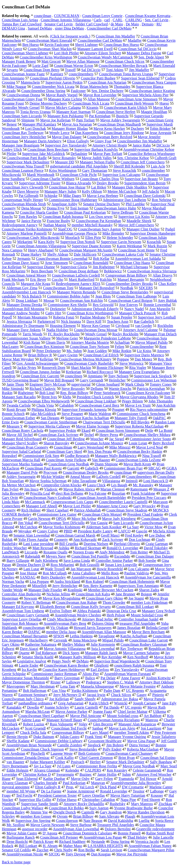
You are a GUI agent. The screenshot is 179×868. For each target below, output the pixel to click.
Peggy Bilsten (133, 401)
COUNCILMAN (67, 16)
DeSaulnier (79, 154)
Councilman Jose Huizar (67, 187)
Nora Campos (12, 250)
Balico (90, 678)
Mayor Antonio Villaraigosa (65, 649)
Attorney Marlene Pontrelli (26, 233)
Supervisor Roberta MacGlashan (139, 426)
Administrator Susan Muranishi (25, 678)
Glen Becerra (103, 724)
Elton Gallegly (78, 141)
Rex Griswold (103, 305)
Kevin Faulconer (57, 45)
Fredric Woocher (14, 548)
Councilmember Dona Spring (43, 91)
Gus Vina (59, 691)
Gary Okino (11, 644)
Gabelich (92, 468)
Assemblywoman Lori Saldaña (138, 259)
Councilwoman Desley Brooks (86, 472)
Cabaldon (67, 405)
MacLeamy (10, 347)
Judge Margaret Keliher (48, 762)
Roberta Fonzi (64, 317)
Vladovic (51, 489)
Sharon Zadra (149, 590)
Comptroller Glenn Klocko (61, 485)
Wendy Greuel (96, 334)
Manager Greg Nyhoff (158, 611)
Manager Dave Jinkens (24, 330)
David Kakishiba (120, 821)
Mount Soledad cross (123, 716)
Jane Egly (169, 703)
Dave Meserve (28, 191)
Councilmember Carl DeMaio (109, 28)
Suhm (126, 774)
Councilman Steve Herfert (116, 112)
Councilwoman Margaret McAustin (86, 250)
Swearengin (65, 774)
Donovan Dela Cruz (121, 611)
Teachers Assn (118, 321)
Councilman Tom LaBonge (137, 296)
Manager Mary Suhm (60, 191)
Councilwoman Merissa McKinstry (85, 359)
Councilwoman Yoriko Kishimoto (27, 229)
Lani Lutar (31, 569)
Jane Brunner (126, 594)
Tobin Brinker (160, 129)
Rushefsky (118, 804)
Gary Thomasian (95, 170)
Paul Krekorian (74, 783)
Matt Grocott (51, 61)
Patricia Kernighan (151, 389)
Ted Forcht (24, 795)
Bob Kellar (101, 259)
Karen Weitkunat (129, 246)
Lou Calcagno (139, 569)
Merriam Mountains (32, 317)
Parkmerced (46, 321)
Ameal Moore (80, 477)
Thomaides (122, 87)
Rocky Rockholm (125, 334)
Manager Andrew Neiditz (21, 313)
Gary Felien (104, 779)
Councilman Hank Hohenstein (132, 582)
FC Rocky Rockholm (64, 334)
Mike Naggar (16, 87)
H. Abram (50, 846)
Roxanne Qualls (55, 552)
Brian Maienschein (94, 87)
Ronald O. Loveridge (122, 548)
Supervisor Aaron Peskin (64, 82)
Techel (89, 435)
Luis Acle (158, 166)
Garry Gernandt (91, 380)
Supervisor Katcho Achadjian (87, 418)
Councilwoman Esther (19, 418)
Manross (152, 720)
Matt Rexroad (43, 548)
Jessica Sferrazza (19, 321)
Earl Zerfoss (100, 670)
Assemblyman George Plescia (75, 233)
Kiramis (93, 108)
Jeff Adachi (150, 191)
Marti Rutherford (82, 280)
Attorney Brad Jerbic (97, 619)
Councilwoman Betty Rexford (110, 137)
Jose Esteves (128, 305)
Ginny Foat (103, 141)
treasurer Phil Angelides (138, 623)
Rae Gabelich (144, 321)
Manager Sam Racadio (19, 397)
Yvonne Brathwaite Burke (133, 808)
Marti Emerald (164, 66)
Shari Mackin (81, 368)
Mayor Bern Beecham (148, 632)
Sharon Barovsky (57, 443)
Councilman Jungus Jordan (40, 372)
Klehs (67, 397)
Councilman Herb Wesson (134, 103)
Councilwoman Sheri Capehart (41, 716)
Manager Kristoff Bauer (64, 720)
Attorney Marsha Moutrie (90, 342)
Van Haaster (101, 460)
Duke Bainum (44, 737)
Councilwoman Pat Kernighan (99, 221)
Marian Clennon (113, 489)
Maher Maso (73, 846)
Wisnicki (121, 703)
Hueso (164, 103)
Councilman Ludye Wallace (23, 808)
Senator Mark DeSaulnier (125, 762)
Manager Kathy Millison (77, 657)
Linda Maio (11, 502)
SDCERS (146, 288)
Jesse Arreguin (161, 133)
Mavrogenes (16, 686)
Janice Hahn (142, 145)
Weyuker (25, 531)
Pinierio (158, 695)
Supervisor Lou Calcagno (121, 175)
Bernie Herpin (17, 737)
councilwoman (34, 628)
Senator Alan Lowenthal (32, 535)
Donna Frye (55, 208)
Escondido (122, 556)
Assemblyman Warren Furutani (127, 674)
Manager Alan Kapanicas (137, 724)
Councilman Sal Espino (158, 758)
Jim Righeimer (104, 267)
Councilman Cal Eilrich (101, 355)
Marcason (160, 502)
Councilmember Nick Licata (53, 87)
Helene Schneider (120, 238)
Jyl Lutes (64, 766)
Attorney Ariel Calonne (140, 330)
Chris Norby (63, 850)
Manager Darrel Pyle (22, 472)
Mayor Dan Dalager (67, 137)
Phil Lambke (135, 204)
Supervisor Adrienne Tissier (40, 183)
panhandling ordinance (35, 703)
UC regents (133, 707)
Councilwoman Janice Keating (152, 91)
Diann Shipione (106, 464)
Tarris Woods (33, 334)
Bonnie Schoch (13, 414)
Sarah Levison (111, 850)
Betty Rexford (163, 443)
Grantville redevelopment (155, 829)
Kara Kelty (46, 242)
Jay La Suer (43, 766)
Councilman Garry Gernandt (28, 615)
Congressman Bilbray (68, 732)
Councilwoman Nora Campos (154, 82)
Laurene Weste (62, 753)
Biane (6, 779)
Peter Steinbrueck (107, 393)
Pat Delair (108, 678)
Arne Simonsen (56, 263)
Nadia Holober (57, 330)
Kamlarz (57, 74)
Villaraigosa (111, 481)
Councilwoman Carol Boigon (130, 300)
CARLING (134, 20)
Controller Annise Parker (114, 561)
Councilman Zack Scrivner (58, 435)
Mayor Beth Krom (137, 464)
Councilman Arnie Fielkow (66, 460)
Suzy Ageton (99, 808)
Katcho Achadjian (134, 636)
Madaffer (135, 40)
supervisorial (81, 384)
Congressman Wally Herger (22, 200)
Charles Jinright (45, 783)
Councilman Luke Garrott (149, 640)
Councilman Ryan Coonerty (27, 447)
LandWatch (10, 552)
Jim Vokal (25, 523)
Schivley (8, 816)
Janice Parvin (31, 221)
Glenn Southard (108, 384)
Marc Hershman (43, 686)
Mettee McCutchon (122, 191)
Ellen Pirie (93, 238)
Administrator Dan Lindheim (124, 200)
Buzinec (86, 774)
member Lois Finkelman (149, 602)
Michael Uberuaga (134, 267)
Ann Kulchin (166, 405)
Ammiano (95, 376)
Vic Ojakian (59, 628)
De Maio (132, 24)
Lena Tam (68, 686)
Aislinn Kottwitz (158, 678)
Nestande (98, 842)
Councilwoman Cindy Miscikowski (33, 238)
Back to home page (16, 862)
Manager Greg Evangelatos (139, 372)
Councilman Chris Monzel (102, 514)
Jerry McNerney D (67, 695)
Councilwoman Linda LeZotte (138, 460)
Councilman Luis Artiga (20, 20)
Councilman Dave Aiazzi (21, 263)
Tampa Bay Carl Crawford (22, 24)
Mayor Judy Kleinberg (119, 519)
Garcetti (73, 468)
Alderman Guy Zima (22, 288)
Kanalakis (14, 707)
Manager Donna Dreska (24, 305)
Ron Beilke (87, 850)
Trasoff (70, 70)
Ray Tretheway (132, 649)
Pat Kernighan (100, 116)
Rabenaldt (33, 556)
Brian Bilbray (83, 816)
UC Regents (135, 691)
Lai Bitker (99, 187)
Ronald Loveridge (114, 791)
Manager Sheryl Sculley (20, 443)
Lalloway (73, 682)
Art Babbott (153, 716)
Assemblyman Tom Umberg (23, 611)
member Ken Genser (36, 816)
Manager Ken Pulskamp (66, 116)
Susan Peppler (122, 317)
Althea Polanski (89, 611)
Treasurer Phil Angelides (116, 825)
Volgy (83, 724)
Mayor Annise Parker (71, 712)
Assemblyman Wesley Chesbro (78, 615)
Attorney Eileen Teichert (103, 53)
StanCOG (65, 229)
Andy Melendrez (112, 552)
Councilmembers (139, 477)
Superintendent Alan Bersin (145, 183)
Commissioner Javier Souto (150, 439)
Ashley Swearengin (21, 477)
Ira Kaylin (29, 670)
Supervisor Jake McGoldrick (44, 154)
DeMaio (83, 661)
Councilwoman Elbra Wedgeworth (44, 401)
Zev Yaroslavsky (127, 670)
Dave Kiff (94, 321)
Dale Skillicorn (85, 254)
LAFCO (124, 531)
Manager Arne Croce (112, 506)
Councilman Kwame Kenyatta (148, 16)
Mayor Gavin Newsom (47, 825)
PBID (68, 531)
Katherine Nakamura (41, 644)
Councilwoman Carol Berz (99, 405)
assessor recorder (35, 829)
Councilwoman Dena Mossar (96, 330)
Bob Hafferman (35, 691)
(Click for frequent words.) (70, 36)
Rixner (56, 682)
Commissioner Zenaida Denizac (26, 758)
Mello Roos (110, 573)
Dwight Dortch (65, 812)
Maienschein (30, 82)
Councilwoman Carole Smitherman (51, 422)
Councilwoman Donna (23, 95)
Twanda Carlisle (19, 405)
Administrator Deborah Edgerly (95, 309)
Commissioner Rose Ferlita (97, 766)
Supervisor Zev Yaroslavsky (66, 145)
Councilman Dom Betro (41, 70)
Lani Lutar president (39, 544)
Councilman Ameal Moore (26, 275)
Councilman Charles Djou (99, 179)
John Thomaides (161, 401)
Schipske (51, 196)
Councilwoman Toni (58, 288)
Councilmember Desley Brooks (129, 284)
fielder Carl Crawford (92, 24)
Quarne (24, 653)
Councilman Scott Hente (136, 250)
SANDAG (28, 577)
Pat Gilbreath (29, 196)
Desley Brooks (108, 183)
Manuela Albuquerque (98, 686)
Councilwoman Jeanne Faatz (23, 74)
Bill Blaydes (140, 422)
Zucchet (42, 850)
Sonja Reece (164, 821)
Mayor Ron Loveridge (100, 95)
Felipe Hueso (67, 800)
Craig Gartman (157, 544)
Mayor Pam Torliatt (108, 154)
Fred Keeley (134, 535)
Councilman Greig (160, 120)
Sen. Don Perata (100, 451)
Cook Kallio (64, 758)
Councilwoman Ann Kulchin (81, 300)
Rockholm (165, 326)
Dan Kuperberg (87, 133)
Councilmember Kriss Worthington (46, 57)
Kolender (72, 770)
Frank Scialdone (143, 493)
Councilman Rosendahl (91, 263)
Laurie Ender (29, 665)
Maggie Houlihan (154, 112)
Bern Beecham (42, 271)
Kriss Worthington (63, 170)
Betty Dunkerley (53, 577)
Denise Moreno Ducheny (48, 103)
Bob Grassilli (90, 565)
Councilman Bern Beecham (48, 149)
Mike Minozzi (120, 447)
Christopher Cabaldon (98, 800)
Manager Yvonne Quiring (127, 737)
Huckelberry (38, 640)
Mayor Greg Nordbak (139, 766)
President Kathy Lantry (95, 531)
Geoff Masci (110, 535)
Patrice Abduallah (87, 510)
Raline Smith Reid (160, 833)
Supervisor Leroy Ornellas (22, 619)
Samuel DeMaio (40, 28)
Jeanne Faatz (103, 712)
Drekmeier (58, 309)
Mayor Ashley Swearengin (120, 120)
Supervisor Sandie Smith (40, 804)
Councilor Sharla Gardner (39, 212)
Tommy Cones (161, 384)
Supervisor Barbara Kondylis (96, 149)
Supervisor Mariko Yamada (22, 464)
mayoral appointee (16, 787)
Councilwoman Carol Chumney (129, 753)
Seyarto (12, 70)
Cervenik (60, 640)
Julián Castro (69, 737)
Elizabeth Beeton (53, 607)
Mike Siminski (13, 389)
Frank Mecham (13, 280)
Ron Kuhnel (95, 582)
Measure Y (15, 426)
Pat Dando (112, 707)
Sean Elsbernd (27, 779)
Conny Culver (48, 531)
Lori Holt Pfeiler (67, 53)
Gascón (142, 531)
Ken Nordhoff (138, 657)
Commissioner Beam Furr (123, 468)
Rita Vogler (138, 368)
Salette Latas (31, 720)
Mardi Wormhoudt (41, 175)
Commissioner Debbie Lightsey (59, 741)
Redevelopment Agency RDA (78, 284)
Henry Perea (109, 435)
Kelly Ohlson (92, 191)
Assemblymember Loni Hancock (27, 292)
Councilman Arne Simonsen (137, 99)
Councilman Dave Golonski (145, 196)
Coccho (57, 280)
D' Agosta (50, 833)
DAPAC (34, 632)
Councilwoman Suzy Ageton (100, 229)
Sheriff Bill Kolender (129, 166)
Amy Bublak (167, 300)
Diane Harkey (31, 254)
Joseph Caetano (145, 703)
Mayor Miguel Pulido (151, 342)
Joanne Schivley (57, 707)
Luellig (144, 821)
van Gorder (143, 326)
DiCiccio (163, 145)
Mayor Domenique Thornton (23, 682)
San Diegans (50, 418)
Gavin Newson (39, 519)
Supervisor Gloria (74, 267)
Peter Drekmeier (49, 351)
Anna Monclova (85, 640)
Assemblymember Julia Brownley (136, 783)
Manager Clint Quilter (143, 229)
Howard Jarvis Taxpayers (93, 628)
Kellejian (46, 359)
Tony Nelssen (118, 376)
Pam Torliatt (85, 120)
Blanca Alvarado (79, 183)
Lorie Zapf (40, 66)
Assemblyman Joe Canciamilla (148, 577)
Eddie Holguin (17, 770)
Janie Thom (15, 384)
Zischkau (165, 804)
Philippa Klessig (44, 410)
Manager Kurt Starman (73, 112)
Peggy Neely (61, 661)
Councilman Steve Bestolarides (125, 292)
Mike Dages (72, 196)
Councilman (63, 447)
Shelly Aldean (58, 254)
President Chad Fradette (145, 514)
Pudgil (170, 229)
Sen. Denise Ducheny (107, 91)
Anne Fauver (131, 678)
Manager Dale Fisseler (45, 590)
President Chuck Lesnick (95, 397)
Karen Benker (12, 632)
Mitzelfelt (39, 586)
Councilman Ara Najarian (107, 82)
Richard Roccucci (100, 372)
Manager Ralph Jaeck (101, 653)
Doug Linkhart (27, 300)
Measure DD (65, 162)
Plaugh (130, 816)
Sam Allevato (109, 816)
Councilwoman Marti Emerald (49, 40)
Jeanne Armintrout (81, 791)
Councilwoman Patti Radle (27, 158)
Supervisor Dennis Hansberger (153, 233)
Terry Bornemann (15, 766)
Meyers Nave (56, 556)
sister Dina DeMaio (70, 28)
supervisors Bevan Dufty (156, 472)
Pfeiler (12, 154)
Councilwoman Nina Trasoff (23, 166)
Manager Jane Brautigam (21, 145)
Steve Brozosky (73, 389)
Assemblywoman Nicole (25, 854)
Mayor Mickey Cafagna (63, 108)
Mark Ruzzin (157, 246)
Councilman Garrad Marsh (75, 535)
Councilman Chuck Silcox (125, 61)
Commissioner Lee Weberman (154, 380)
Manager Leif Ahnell (41, 506)
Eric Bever (38, 280)
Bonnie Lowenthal (157, 305)
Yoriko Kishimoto (84, 691)
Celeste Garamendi (147, 770)
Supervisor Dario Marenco (144, 355)
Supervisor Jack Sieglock (153, 376)
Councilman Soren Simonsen (118, 431)
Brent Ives (49, 397)
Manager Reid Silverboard (22, 439)
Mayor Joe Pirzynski (132, 854)
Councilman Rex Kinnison (44, 347)
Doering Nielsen (96, 544)
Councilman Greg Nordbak (69, 464)
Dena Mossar (31, 208)
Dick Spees (71, 653)
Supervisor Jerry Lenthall (157, 317)
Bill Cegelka (69, 544)
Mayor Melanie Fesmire (138, 686)
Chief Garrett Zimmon (96, 758)
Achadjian (122, 342)
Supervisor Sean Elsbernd (140, 78)
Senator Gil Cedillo (16, 850)
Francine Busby (59, 221)
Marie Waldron (100, 414)
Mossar (49, 300)
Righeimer (26, 393)
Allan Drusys (163, 275)
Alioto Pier (91, 674)
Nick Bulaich (32, 296)
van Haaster (15, 762)
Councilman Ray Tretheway (23, 133)
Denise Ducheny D (31, 565)
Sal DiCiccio (91, 70)
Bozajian (119, 493)
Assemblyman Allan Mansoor (104, 632)
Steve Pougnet (72, 414)
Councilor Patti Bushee (98, 78)
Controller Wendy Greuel (21, 108)
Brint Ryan (127, 758)
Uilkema (160, 712)
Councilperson (67, 821)
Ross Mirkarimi (62, 565)
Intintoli (132, 481)
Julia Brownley (13, 493)
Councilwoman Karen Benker (66, 665)
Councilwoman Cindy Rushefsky (89, 363)
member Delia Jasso (61, 632)
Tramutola (126, 779)
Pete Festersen (165, 732)
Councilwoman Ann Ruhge (77, 602)
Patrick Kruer (43, 842)
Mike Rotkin (122, 351)
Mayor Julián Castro (22, 833)
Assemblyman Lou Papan (103, 837)
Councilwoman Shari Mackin (50, 49)
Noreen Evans (83, 552)
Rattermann (139, 489)
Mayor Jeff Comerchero (136, 225)
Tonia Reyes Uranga (35, 112)
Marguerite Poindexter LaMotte (107, 338)
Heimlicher (117, 380)
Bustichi (122, 116)
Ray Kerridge (112, 657)
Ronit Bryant (16, 410)
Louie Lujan (138, 443)
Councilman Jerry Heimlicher (24, 137)
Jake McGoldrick (43, 414)
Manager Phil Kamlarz (39, 124)
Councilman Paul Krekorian (85, 212)
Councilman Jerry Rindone (124, 133)
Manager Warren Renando (76, 292)
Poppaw (123, 359)
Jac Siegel (117, 439)
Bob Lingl (47, 393)
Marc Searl (169, 766)
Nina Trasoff (152, 456)
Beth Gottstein (89, 753)
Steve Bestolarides (83, 749)
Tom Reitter (139, 552)
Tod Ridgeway (46, 653)
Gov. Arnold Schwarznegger (38, 363)
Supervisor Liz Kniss (134, 217)
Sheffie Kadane (18, 741)
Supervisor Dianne (41, 267)
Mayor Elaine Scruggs (93, 426)
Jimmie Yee (39, 812)
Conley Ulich (12, 149)
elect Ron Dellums (69, 493)
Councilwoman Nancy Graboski (48, 498)
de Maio (117, 24)
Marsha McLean (37, 712)
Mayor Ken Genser (96, 326)
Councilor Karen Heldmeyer (64, 670)
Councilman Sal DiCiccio (137, 49)
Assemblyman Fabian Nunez (150, 846)
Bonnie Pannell (129, 833)
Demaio (148, 24)
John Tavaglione (84, 481)
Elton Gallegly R (48, 787)
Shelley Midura (74, 644)
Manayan (98, 783)
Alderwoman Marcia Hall (21, 460)
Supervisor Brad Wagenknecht (117, 661)
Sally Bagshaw (161, 762)
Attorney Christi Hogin (110, 145)
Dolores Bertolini (118, 829)
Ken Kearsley (117, 770)
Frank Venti (94, 737)
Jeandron (9, 376)
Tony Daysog (76, 854)
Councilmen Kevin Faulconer (148, 393)
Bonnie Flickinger (110, 368)
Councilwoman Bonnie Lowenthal (62, 259)
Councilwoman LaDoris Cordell (76, 275)
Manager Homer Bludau (70, 129)
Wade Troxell (55, 569)
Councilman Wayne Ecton (74, 66)
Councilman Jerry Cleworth (23, 187)
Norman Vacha (13, 582)
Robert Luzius (34, 724)
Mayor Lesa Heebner (102, 196)
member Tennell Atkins (132, 732)
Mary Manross (142, 804)
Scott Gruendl (35, 728)
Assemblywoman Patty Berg (65, 623)
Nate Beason (93, 821)
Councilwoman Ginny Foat (22, 99)
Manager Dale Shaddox (129, 187)
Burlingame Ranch (21, 837)
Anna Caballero (84, 573)
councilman (43, 16)
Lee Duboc (157, 535)
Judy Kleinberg (46, 561)
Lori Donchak (36, 129)
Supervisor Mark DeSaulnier (28, 162)
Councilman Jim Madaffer (115, 36)
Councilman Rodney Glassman (144, 644)
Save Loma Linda (77, 561)
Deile (149, 431)
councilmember (153, 170)
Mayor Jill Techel (20, 435)
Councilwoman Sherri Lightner (25, 53)
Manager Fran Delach (160, 334)
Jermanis (24, 259)
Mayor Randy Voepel (62, 95)
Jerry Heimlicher (65, 586)
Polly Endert (112, 749)
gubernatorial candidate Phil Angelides (79, 166)
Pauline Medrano (93, 317)
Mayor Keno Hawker (109, 129)
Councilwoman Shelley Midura (147, 435)
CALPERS (93, 770)
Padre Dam (112, 691)
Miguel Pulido (113, 640)
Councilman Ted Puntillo (90, 556)
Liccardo (31, 552)
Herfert (95, 762)
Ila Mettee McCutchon (19, 485)
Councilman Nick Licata (91, 103)
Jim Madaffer (139, 70)
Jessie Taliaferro (164, 737)
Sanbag (98, 728)
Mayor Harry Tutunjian (128, 795)
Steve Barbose (81, 825)
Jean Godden (97, 351)
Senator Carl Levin (59, 24)
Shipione (28, 120)
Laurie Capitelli (86, 707)
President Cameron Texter (57, 795)
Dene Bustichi (17, 842)
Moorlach (72, 238)
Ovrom (62, 816)
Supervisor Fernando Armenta (84, 410)
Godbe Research (77, 456)
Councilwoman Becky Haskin (140, 451)
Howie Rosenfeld (110, 569)
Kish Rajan (32, 342)
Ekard (86, 431)
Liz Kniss (144, 351)
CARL (118, 20)
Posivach (78, 762)
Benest (12, 124)
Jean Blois (103, 296)
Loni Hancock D (156, 481)
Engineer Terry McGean (48, 384)
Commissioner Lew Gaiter (57, 514)
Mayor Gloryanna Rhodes (139, 397)
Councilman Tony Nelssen (90, 347)
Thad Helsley (137, 837)
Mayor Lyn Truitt (138, 405)
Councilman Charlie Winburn (52, 179)
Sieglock (94, 745)
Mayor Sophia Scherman (48, 481)
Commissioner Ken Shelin (67, 305)
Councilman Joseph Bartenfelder (102, 498)
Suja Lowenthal (103, 649)
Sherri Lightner (86, 45)
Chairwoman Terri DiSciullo (104, 422)
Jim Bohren (115, 745)
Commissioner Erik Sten (41, 456)
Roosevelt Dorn (53, 368)
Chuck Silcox (121, 695)
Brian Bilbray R (40, 355)
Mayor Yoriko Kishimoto (62, 527)
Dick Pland (108, 787)
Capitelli (88, 812)
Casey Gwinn (68, 355)
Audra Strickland (67, 582)
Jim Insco (31, 489)
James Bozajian (129, 628)
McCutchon (28, 527)
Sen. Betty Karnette (98, 586)
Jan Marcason (81, 569)
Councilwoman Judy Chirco (23, 699)
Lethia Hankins (81, 636)
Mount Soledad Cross (147, 615)
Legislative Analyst (32, 661)
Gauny (142, 695)
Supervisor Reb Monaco (20, 623)
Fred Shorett (151, 800)
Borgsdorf (9, 456)
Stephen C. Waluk (120, 682)
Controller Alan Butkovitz (21, 594)
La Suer (133, 527)
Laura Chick (96, 485)
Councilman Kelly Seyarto (91, 607)
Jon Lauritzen (151, 728)
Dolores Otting (103, 623)
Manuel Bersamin (131, 280)
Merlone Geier (67, 338)
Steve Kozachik (124, 170)
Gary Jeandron (111, 812)
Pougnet (118, 410)
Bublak (7, 540)
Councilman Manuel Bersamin (25, 636)
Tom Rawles (28, 217)
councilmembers (81, 74)
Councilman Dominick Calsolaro (88, 833)
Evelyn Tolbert (61, 611)
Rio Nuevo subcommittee (149, 410)
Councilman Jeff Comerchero (143, 162)
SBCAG (154, 468)
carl (107, 20)
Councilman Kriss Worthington (90, 313)
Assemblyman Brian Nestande (29, 745)
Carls (98, 20)
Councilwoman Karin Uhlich (126, 108)
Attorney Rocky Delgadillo (84, 804)
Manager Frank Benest (19, 61)
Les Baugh (119, 485)
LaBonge (157, 791)
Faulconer (78, 91)
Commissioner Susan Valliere (29, 338)
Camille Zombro (70, 745)
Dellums (97, 389)
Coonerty (61, 540)
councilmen (74, 376)
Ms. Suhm (74, 351)
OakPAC (159, 418)
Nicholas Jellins (58, 594)
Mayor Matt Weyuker (18, 359)
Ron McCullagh (55, 573)
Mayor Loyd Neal (150, 447)
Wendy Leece (59, 133)
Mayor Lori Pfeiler (77, 506)
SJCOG (54, 854)
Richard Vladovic (43, 389)
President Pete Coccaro (149, 498)
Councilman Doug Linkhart (96, 401)
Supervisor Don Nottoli (78, 242)
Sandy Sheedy (85, 699)
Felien (120, 347)
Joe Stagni (136, 598)
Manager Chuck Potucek (138, 313)
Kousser (157, 795)
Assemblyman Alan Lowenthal (76, 829)
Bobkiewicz (113, 271)
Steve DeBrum (122, 212)
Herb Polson (116, 615)
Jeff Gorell (169, 741)
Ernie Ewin (10, 422)
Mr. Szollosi (16, 825)
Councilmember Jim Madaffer (139, 141)
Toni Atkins (115, 70)
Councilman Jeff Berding (66, 439)
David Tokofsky (156, 548)
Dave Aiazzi (29, 649)
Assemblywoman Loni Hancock (95, 577)
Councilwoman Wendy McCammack (105, 57)
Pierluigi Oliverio (127, 544)
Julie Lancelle (163, 837)
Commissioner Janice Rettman (54, 674)
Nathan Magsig (55, 225)
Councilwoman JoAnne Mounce (99, 443)
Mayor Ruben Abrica (79, 489)
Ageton (7, 716)
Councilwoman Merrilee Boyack (123, 66)
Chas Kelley (168, 284)
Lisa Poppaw (39, 582)
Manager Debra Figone (144, 53)
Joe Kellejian (59, 699)
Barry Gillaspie (18, 561)
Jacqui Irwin (96, 695)
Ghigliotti (101, 665)
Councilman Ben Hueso (121, 45)
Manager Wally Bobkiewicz (116, 456)
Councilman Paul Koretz (43, 468)
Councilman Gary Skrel (64, 451)
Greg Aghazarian (71, 703)
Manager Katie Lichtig (65, 99)
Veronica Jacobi (147, 842)
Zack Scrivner (113, 540)
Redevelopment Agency (20, 225)
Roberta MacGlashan (143, 749)
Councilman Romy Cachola (23, 431)
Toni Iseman (79, 208)
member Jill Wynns (21, 791)
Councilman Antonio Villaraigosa (66, 20)
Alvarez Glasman (47, 770)
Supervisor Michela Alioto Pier (145, 95)
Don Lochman (139, 540)
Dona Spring (120, 842)
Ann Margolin (160, 309)
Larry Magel (99, 732)
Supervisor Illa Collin (35, 800)
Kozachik (154, 242)
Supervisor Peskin (62, 431)
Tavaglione (106, 636)
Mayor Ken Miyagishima (62, 598)
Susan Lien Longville (121, 565)
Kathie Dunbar (54, 779)
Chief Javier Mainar (133, 712)
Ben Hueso (31, 45)
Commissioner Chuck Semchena (141, 414)
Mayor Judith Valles (97, 158)
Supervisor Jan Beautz (141, 179)
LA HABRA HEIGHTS (105, 846)
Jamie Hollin (107, 774)
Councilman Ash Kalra (93, 594)
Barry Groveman (67, 678)
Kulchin (106, 280)
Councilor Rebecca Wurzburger (151, 154)
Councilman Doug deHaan (79, 271)
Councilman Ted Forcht (69, 728)
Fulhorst (8, 649)
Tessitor (138, 791)
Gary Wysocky (144, 506)
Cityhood (123, 326)
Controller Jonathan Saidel (139, 619)
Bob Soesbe (147, 561)
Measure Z (161, 489)
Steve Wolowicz (131, 363)
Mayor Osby (80, 779)
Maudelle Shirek (139, 221)
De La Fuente (51, 791)
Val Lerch (87, 787)
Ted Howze (148, 779)
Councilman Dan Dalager (155, 556)
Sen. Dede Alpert (151, 57)
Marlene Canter (161, 787)
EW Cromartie (133, 787)
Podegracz (94, 682)
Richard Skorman (88, 548)
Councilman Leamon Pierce (23, 170)
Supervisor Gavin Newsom (121, 242)
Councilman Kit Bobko (66, 808)
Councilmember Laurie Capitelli (123, 502)
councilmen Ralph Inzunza (134, 665)
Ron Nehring (161, 200)
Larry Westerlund (91, 447)
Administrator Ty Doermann (23, 326)
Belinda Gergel (157, 628)
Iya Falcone (98, 493)
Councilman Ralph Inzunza (63, 217)
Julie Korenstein (103, 644)
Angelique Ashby (64, 204)
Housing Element (63, 326)
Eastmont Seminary (33, 695)
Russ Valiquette (62, 724)
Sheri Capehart (58, 510)
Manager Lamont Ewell (95, 49)
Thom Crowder (114, 602)
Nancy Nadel (134, 309)
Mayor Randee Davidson (146, 812)
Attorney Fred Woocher (154, 774)
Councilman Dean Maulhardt (119, 124)
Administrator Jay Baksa (120, 699)
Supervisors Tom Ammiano (138, 586)
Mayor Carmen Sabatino (141, 653)
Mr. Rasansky (143, 485)
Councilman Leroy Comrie (102, 16)
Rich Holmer (31, 510)
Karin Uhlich (99, 703)
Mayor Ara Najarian (77, 124)
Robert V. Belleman (36, 602)
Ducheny (138, 129)
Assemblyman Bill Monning (23, 309)
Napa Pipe (128, 800)
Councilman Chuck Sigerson (42, 749)
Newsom (30, 598)
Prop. (70, 787)
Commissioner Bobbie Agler (68, 296)
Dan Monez (143, 359)
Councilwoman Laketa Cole (123, 254)
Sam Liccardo (123, 523)
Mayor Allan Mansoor (83, 61)
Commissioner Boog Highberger (73, 200)
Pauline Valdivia (136, 573)
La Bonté (166, 431)
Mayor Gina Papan (141, 741)
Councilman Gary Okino (104, 598)
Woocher (97, 439)
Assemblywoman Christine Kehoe (149, 149)
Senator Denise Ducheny (102, 204)
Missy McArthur (84, 519)
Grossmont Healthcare (105, 741)
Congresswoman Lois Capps (72, 502)
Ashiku (64, 548)
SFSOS (59, 636)
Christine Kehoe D (37, 774)
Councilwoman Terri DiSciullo (62, 523)
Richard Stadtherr (72, 842)
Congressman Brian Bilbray (126, 275)
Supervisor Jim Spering (33, 821)
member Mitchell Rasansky (92, 225)
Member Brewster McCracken (111, 590)
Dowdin (33, 707)
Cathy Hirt (53, 313)
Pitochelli (38, 753)
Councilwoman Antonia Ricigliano (114, 720)
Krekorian (74, 372)
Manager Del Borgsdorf (97, 288)
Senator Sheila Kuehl (38, 657)
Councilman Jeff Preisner (59, 837)
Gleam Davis (55, 342)
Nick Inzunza (71, 321)
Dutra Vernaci (139, 745)
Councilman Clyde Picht (78, 175)
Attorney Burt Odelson (157, 682)
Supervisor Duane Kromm (91, 246)
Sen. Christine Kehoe (133, 158)
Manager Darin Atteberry (43, 141)
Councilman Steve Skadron (127, 510)
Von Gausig (99, 523)
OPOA (61, 519)
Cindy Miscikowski (62, 619)
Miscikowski (12, 175)
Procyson (50, 472)
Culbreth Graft (165, 158)
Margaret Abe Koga (36, 284)
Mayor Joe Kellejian (55, 120)
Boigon (146, 594)
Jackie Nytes (27, 368)
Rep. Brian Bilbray (74, 393)
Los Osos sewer (101, 217)
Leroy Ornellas (93, 795)
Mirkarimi (25, 242)
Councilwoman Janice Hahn (115, 208)
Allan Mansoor (99, 99)
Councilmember (142, 347)
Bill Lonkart (28, 846)
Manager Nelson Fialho (97, 162)
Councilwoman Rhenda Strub (24, 204)
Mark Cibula (135, 384)
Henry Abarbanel (41, 250)
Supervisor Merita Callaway (49, 426)
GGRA (172, 468)
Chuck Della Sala (33, 732)
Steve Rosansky (64, 158)
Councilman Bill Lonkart (135, 607)
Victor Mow (153, 527)
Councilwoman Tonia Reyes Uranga (126, 74)
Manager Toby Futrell (131, 418)
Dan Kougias (101, 854)
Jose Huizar (28, 573)
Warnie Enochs (120, 389)
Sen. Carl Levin (157, 20)
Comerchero (11, 506)
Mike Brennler (113, 233)
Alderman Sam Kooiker (104, 527)
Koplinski (75, 590)
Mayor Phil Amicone (86, 716)
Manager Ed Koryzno (18, 607)
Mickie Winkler (53, 477)
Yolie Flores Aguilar (33, 540)
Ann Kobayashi (85, 540)
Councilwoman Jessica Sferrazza (152, 271)
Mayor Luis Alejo (122, 728)
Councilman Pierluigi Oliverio (53, 78)
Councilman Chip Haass (132, 263)
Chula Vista (45, 405)
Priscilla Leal (40, 493)
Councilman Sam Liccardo (22, 116)
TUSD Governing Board (20, 380)
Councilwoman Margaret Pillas (151, 850)
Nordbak (127, 288)
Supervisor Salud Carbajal (21, 451)
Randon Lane (165, 422)
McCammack (35, 502)
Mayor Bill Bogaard (59, 380)
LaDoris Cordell (108, 477)
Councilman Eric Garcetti (40, 376)
